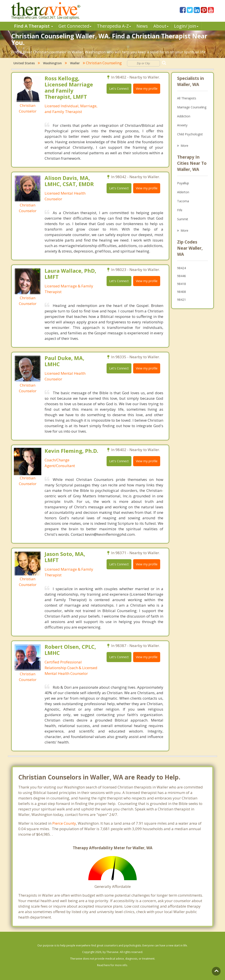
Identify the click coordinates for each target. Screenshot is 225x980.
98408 (181, 292)
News (142, 26)
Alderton (183, 192)
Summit (183, 219)
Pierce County (64, 823)
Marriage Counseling (192, 107)
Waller (75, 63)
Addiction (184, 116)
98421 (181, 300)
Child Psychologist (190, 134)
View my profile (147, 89)
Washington (52, 63)
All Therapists (187, 98)
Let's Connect (119, 89)
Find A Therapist (34, 26)
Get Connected (75, 26)
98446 (181, 276)
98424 (181, 268)
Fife (180, 210)
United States (24, 63)
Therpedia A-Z (114, 26)
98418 (181, 284)
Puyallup (183, 183)
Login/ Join (186, 26)
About (161, 26)
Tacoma (183, 201)
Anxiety (182, 125)
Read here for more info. (112, 965)
